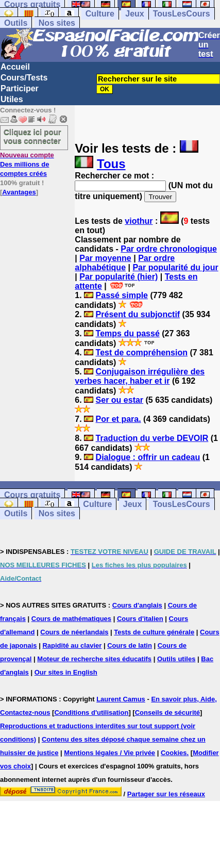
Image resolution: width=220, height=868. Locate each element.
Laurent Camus (121, 699)
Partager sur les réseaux (166, 794)
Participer (20, 88)
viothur (139, 221)
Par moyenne (105, 258)
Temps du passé (128, 333)
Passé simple (122, 295)
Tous (111, 164)
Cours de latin (130, 645)
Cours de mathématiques (71, 619)
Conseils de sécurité (167, 713)
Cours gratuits (32, 495)
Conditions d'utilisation (91, 713)
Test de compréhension (142, 353)
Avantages (19, 192)
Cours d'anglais (137, 605)
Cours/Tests (24, 78)
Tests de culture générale (154, 632)
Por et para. (119, 419)
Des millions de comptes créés (27, 164)
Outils (16, 23)
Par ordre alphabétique (125, 263)
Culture (100, 14)
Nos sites (57, 23)
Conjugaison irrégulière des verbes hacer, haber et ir (140, 376)
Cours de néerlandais (74, 632)
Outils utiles (176, 659)
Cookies (174, 753)
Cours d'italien (140, 619)
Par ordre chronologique (169, 249)
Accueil (15, 67)
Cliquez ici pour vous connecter (32, 136)
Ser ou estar (120, 400)
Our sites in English (66, 672)
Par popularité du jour (175, 267)
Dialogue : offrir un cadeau (148, 457)
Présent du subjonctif (138, 314)
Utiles (12, 99)
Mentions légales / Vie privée (109, 753)
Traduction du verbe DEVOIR (152, 438)
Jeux (134, 14)
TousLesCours (182, 14)
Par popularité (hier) (119, 277)
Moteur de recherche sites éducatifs (94, 659)
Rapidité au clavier (72, 645)
